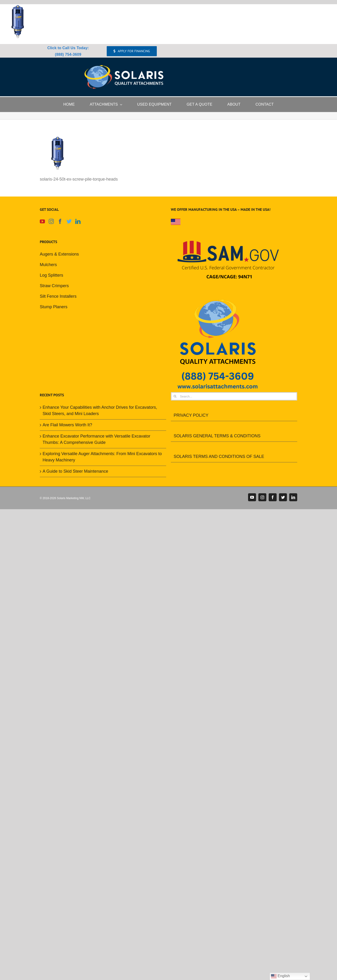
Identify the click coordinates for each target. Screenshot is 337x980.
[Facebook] (60, 221)
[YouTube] (42, 221)
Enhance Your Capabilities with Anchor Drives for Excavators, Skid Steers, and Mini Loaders (100, 410)
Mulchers (48, 265)
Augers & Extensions (59, 254)
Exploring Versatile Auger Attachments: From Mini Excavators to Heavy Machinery (102, 457)
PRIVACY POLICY (191, 415)
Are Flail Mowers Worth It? (67, 425)
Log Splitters (51, 275)
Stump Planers (54, 307)
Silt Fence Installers (58, 296)
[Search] (175, 396)
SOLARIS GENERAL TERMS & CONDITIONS (217, 436)
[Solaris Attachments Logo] (124, 67)
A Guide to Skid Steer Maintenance (75, 471)
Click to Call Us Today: (68, 48)
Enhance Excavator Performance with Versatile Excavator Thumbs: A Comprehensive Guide (96, 439)
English (280, 976)
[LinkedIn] (78, 221)
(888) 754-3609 (68, 54)
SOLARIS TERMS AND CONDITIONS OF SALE (219, 457)
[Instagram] (51, 221)
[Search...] (234, 396)
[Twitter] (69, 221)
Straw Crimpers (54, 286)
